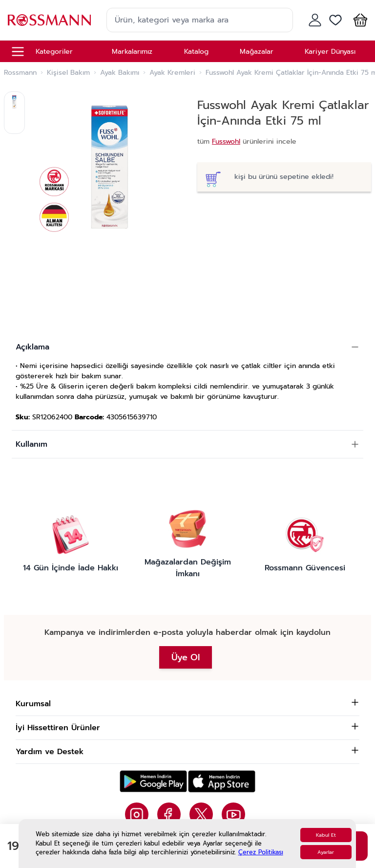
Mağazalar (257, 52)
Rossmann (20, 73)
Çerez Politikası (261, 852)
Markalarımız (132, 52)
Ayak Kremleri (172, 73)
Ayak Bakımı (120, 73)
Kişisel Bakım (68, 73)
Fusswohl (226, 141)
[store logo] (49, 20)
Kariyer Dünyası (330, 52)
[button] (358, 20)
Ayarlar (326, 852)
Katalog (196, 52)
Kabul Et (326, 835)
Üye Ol (186, 657)
